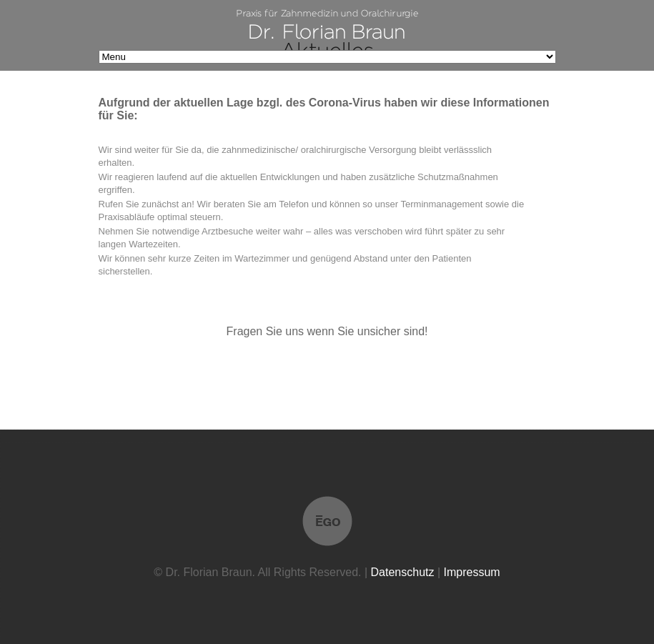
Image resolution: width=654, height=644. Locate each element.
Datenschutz (403, 572)
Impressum (472, 572)
